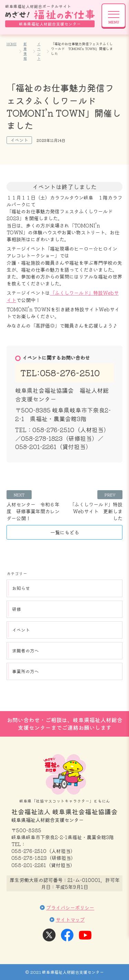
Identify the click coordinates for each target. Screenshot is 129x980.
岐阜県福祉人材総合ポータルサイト (50, 15)
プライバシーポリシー (70, 907)
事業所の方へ (25, 671)
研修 (17, 609)
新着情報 (25, 51)
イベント (39, 51)
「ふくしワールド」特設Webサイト (63, 296)
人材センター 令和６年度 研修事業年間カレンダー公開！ (33, 511)
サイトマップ (70, 919)
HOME (12, 44)
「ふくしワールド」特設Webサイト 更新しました (96, 511)
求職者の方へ (25, 651)
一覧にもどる (65, 532)
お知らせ (21, 588)
